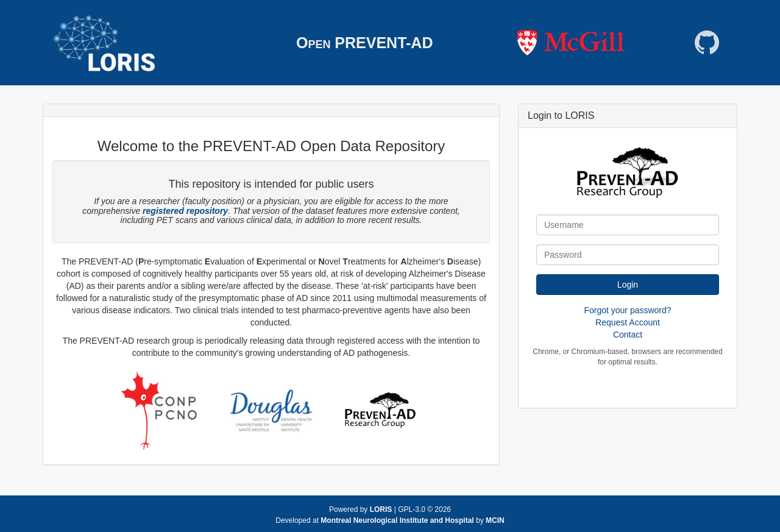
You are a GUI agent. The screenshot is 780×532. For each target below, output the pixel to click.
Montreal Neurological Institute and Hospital (398, 520)
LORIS (381, 509)
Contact (628, 335)
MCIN (495, 520)
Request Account (628, 322)
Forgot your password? (627, 310)
